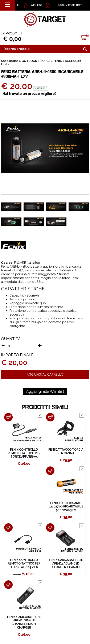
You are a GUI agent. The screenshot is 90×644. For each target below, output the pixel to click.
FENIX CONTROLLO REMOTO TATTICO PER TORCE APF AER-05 (24, 453)
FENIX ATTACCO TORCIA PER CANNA (66, 451)
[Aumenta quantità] (40, 345)
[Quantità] (21, 346)
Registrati (75, 5)
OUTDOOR (29, 61)
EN (19, 5)
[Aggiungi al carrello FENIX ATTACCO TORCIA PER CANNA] (50, 417)
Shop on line (10, 61)
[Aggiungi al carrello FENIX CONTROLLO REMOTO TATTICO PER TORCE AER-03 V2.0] (8, 528)
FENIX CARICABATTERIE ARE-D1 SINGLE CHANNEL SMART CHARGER (24, 622)
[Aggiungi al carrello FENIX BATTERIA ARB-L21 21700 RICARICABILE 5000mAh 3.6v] (50, 471)
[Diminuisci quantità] (3, 345)
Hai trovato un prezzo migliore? (30, 94)
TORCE (45, 61)
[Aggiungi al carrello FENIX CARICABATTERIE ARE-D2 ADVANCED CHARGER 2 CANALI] (50, 528)
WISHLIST (37, 5)
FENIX (58, 61)
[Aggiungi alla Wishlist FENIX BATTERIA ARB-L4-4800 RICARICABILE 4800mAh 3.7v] (45, 391)
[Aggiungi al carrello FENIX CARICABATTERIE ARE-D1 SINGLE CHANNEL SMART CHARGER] (8, 585)
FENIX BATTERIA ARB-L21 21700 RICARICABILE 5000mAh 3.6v (66, 507)
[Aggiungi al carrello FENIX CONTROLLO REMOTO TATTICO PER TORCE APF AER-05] (8, 417)
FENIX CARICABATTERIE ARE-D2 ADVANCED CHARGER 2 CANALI (66, 563)
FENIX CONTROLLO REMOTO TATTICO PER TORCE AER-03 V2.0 (24, 563)
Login (62, 5)
